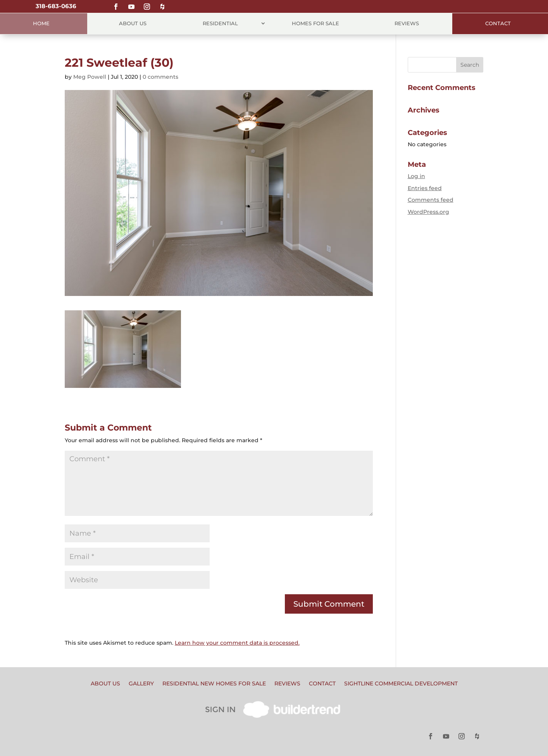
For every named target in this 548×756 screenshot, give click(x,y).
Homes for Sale (315, 23)
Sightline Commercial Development (401, 684)
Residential (220, 23)
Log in (416, 176)
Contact (498, 23)
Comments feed (431, 200)
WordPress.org (428, 212)
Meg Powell (90, 77)
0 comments (160, 77)
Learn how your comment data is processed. (237, 643)
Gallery (141, 684)
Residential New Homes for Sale (214, 684)
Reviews (407, 23)
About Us (133, 23)
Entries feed (425, 188)
